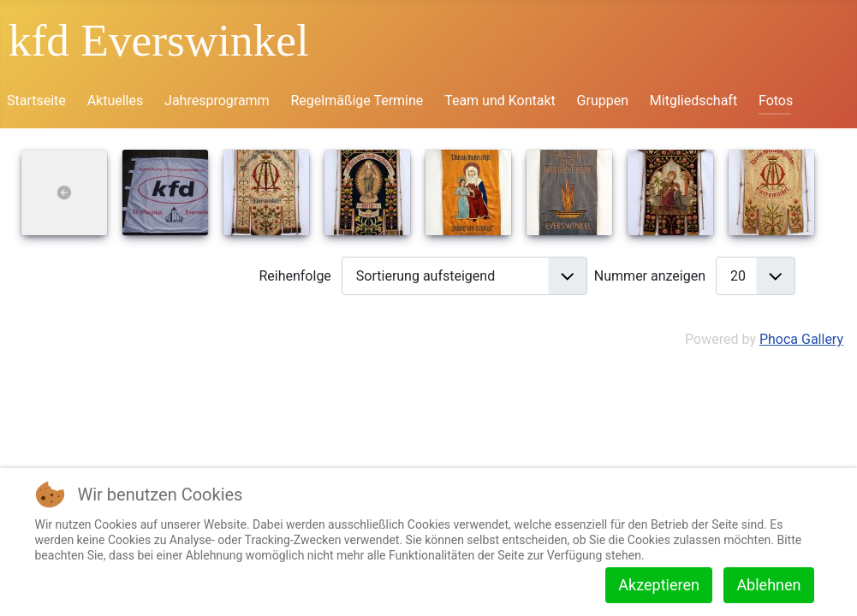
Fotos (776, 101)
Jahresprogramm (217, 101)
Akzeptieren (659, 585)
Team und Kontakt (500, 101)
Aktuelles (116, 101)
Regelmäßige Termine (357, 101)
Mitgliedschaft (693, 101)
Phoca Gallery (801, 339)
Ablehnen (768, 585)
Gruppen (603, 101)
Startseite (36, 101)
